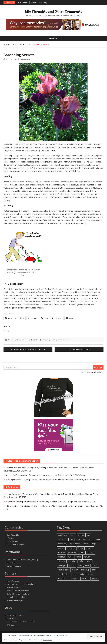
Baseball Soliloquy (39, 2)
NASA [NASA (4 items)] (81, 561)
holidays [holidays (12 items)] (61, 557)
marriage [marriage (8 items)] (62, 561)
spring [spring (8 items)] (82, 574)
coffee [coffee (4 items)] (97, 539)
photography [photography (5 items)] (83, 565)
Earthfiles (11, 563)
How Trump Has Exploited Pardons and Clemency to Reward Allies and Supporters (42, 502)
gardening (53, 340)
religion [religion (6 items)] (75, 570)
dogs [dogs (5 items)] (94, 544)
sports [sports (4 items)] (74, 574)
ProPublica (13, 487)
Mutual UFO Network (15, 615)
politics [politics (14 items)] (95, 565)
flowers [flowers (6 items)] (89, 548)
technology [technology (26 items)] (63, 578)
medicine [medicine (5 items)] (72, 561)
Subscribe (98, 367)
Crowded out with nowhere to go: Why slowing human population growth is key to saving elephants (50, 468)
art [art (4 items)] (89, 535)
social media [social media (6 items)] (63, 574)
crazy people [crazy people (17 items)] (75, 544)
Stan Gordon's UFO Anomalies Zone (21, 622)
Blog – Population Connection (23, 461)
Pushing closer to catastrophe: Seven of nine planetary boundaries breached (39, 480)
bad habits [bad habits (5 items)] (62, 539)
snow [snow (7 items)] (94, 570)
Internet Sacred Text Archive (19, 591)
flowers (45, 340)
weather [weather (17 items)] (85, 578)
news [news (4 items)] (89, 561)
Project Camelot (13, 541)
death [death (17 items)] (86, 544)
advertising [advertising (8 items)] (63, 535)
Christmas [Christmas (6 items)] (87, 539)
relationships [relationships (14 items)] (63, 570)
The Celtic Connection (16, 597)
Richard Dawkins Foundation (18, 594)
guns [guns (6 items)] (82, 552)
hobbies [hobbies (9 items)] (90, 552)
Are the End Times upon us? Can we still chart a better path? (32, 475)
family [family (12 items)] (81, 548)
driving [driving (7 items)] (61, 548)
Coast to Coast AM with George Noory (22, 560)
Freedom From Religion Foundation (21, 584)
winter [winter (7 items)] (95, 578)
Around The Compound (17, 340)
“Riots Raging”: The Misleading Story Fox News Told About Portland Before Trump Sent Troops (48, 506)
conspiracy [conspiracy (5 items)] (63, 544)
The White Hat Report (16, 545)
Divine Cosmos (13, 581)
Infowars (10, 538)
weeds (66, 340)
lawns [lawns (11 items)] (79, 557)
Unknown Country (14, 566)
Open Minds (12, 619)
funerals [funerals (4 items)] (62, 552)
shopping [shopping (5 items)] (85, 570)
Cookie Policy (48, 640)
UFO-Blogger (12, 625)
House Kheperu (13, 587)
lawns (60, 340)
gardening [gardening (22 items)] (72, 552)
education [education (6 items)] (71, 548)
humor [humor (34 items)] (71, 557)
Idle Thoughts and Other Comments (53, 11)
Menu (53, 39)
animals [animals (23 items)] (81, 535)
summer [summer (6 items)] (91, 574)
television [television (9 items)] (75, 578)
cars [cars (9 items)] (72, 539)
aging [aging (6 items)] (73, 535)
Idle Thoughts (32, 340)
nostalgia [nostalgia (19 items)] (62, 565)
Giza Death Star (13, 535)
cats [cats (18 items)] (78, 539)
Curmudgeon (25, 59)
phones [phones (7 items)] (72, 565)
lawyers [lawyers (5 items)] (88, 557)
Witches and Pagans (15, 600)
